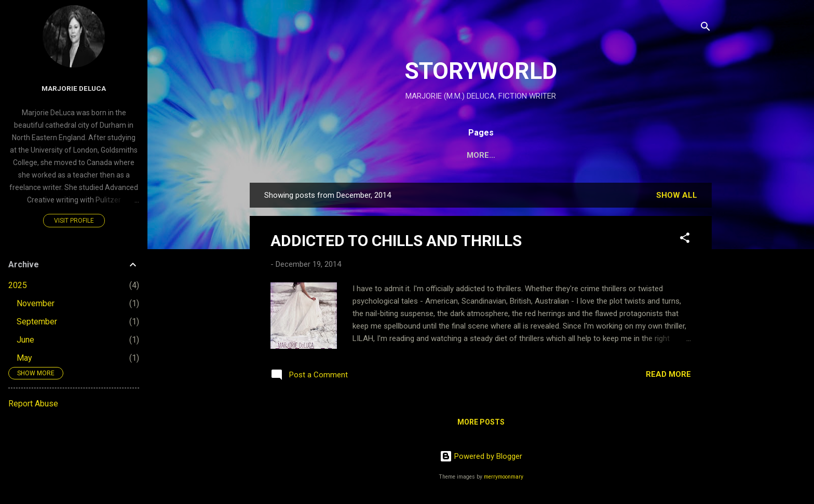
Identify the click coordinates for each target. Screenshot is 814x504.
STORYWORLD (481, 71)
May (24, 358)
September (37, 322)
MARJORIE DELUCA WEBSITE (582, 155)
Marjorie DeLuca (74, 88)
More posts (481, 422)
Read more (668, 374)
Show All (677, 195)
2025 (18, 285)
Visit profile (74, 221)
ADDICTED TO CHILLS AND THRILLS (396, 241)
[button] (685, 240)
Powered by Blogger (481, 456)
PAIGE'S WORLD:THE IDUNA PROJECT (438, 155)
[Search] (706, 28)
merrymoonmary (504, 477)
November (36, 303)
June (25, 340)
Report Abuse (33, 404)
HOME (336, 155)
